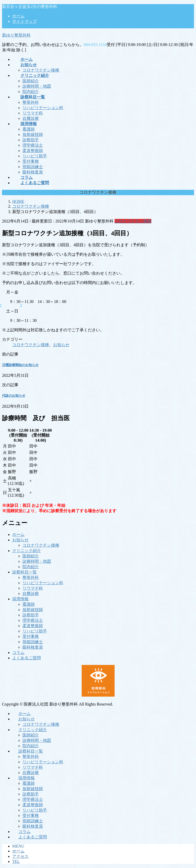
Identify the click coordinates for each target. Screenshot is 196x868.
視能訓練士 (33, 167)
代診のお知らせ (14, 396)
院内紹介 (31, 92)
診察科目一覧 (24, 572)
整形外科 (31, 102)
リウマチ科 (33, 113)
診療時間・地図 (37, 86)
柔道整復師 (33, 151)
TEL (16, 861)
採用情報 (20, 599)
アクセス (20, 856)
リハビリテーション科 (43, 108)
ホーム (18, 16)
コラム (18, 653)
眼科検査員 (33, 172)
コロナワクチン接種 (41, 70)
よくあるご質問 (27, 658)
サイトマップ (24, 21)
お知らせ (61, 345)
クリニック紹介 (27, 551)
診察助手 (31, 140)
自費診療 (31, 118)
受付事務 (31, 161)
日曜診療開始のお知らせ (20, 365)
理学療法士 (33, 145)
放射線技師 (33, 134)
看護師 (29, 129)
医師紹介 (31, 81)
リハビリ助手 (35, 156)
